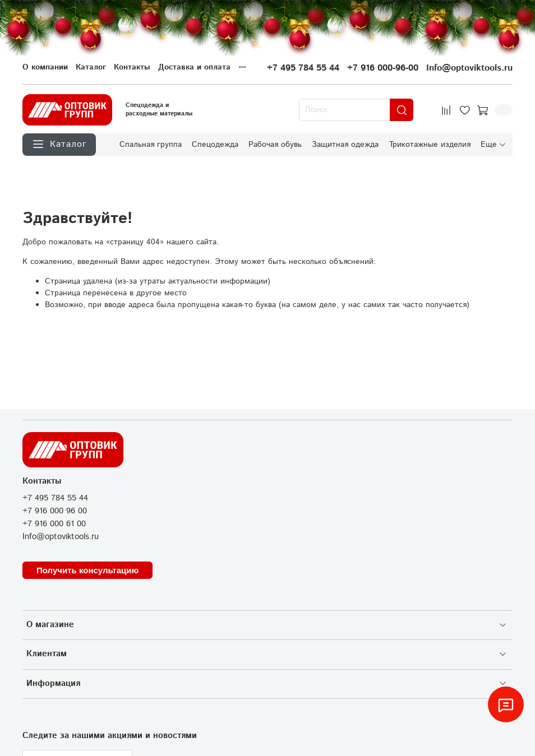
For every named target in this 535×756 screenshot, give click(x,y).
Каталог (91, 67)
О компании (45, 67)
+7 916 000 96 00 (55, 511)
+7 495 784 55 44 (303, 68)
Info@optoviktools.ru (469, 68)
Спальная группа (151, 144)
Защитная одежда (345, 144)
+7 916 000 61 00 (54, 524)
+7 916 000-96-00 (383, 68)
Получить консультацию (87, 570)
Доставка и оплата (194, 67)
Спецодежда (215, 144)
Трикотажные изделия (430, 144)
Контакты (132, 67)
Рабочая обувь (275, 144)
